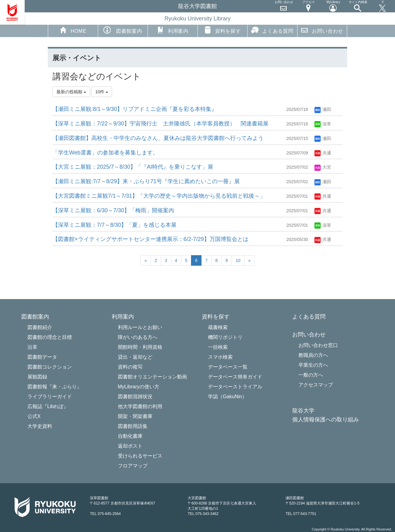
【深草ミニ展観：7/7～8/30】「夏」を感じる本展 (114, 225)
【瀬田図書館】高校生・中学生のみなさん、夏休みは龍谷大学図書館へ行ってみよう (158, 138)
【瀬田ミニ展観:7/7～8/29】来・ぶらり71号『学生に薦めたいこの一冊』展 (146, 181)
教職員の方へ (313, 355)
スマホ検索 (220, 357)
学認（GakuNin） (227, 397)
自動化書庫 (130, 436)
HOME (73, 30)
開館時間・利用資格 (140, 347)
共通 (323, 153)
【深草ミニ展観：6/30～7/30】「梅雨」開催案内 (113, 210)
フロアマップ (133, 466)
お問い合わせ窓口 (318, 345)
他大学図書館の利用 (140, 406)
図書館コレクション (50, 367)
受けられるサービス (140, 456)
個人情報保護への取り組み (326, 420)
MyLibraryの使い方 (139, 387)
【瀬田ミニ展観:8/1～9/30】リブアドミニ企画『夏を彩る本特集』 (135, 109)
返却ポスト (130, 446)
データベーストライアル (235, 387)
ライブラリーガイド (50, 397)
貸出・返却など (135, 357)
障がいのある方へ (138, 337)
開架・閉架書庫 (135, 416)
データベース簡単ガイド (235, 377)
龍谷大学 (303, 411)
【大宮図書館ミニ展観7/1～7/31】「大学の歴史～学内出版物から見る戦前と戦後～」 (159, 196)
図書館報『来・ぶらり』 (55, 387)
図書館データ (42, 357)
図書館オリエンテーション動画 (152, 377)
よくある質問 (272, 30)
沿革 (32, 347)
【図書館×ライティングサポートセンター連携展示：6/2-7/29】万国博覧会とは (150, 239)
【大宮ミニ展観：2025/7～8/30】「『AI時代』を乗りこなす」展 (133, 167)
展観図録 (37, 377)
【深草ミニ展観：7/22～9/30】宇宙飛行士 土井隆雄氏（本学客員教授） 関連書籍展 (160, 124)
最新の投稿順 (71, 92)
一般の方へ (311, 375)
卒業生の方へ (313, 365)
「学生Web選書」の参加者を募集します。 (105, 153)
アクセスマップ (316, 385)
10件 (102, 92)
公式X (34, 416)
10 (238, 260)
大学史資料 (40, 426)
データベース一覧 (228, 367)
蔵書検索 (218, 327)
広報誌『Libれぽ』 (48, 406)
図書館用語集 (133, 426)
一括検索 (218, 347)
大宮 (323, 167)
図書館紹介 (40, 327)
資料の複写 (130, 367)
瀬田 (323, 109)
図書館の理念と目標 (50, 337)
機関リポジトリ (225, 337)
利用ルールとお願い (140, 327)
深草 (323, 124)
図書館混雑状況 (135, 397)
